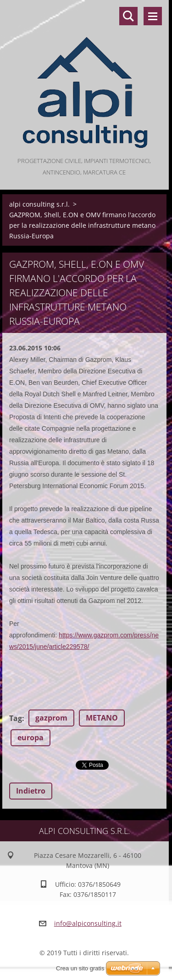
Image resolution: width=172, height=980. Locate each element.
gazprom (51, 718)
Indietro (31, 791)
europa (31, 738)
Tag (16, 718)
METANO (102, 718)
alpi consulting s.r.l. (39, 204)
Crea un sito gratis (80, 968)
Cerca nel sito (128, 16)
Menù (153, 16)
